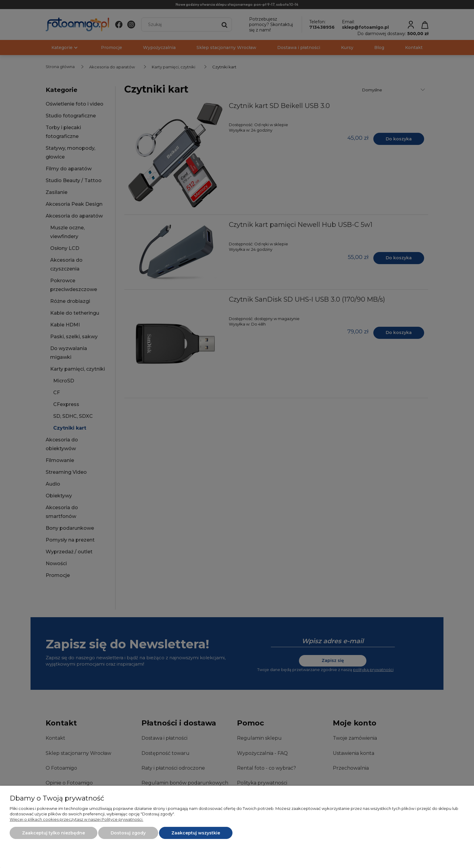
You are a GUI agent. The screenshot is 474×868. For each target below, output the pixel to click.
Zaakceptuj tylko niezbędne (54, 833)
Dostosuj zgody (128, 833)
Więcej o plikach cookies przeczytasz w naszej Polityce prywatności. (76, 819)
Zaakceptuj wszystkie (196, 833)
